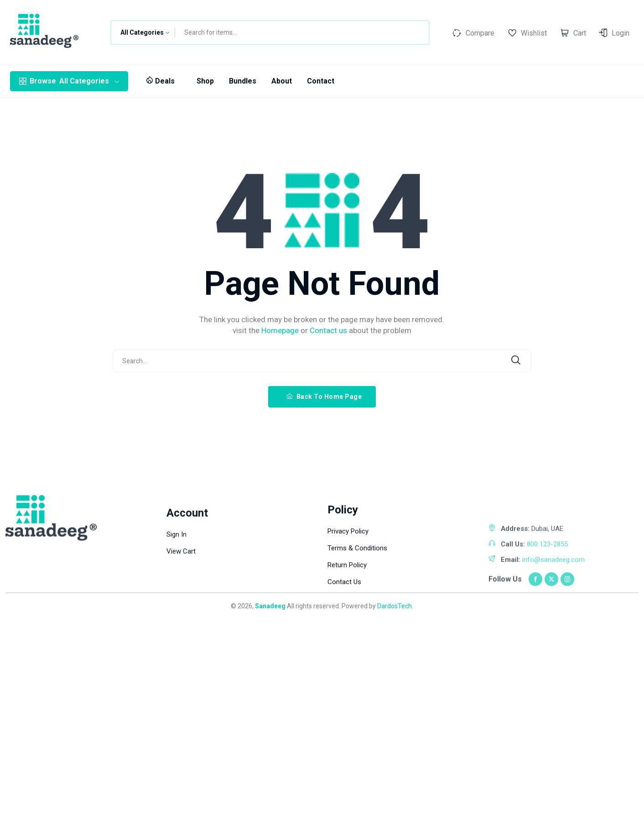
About (282, 81)
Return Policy (347, 627)
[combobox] (143, 32)
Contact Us (344, 643)
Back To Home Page (325, 397)
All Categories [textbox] (142, 32)
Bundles (243, 81)
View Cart (181, 628)
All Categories (69, 81)
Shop (205, 81)
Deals (160, 81)
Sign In (177, 611)
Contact (321, 81)
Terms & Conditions (357, 610)
